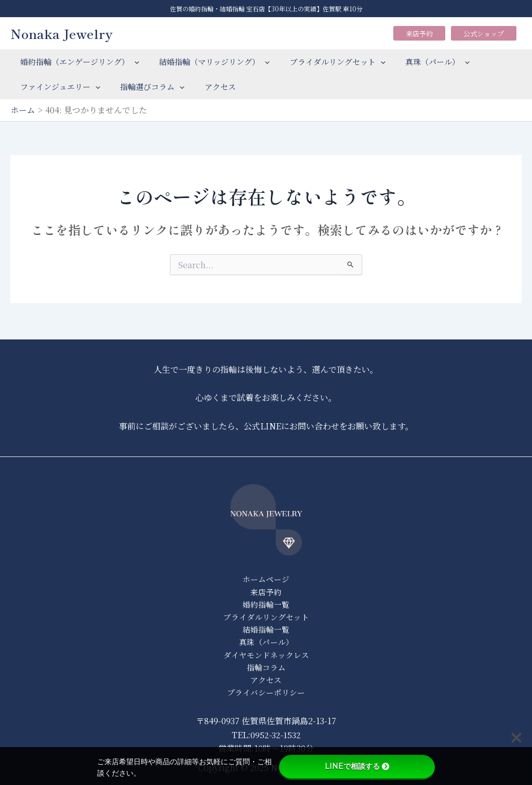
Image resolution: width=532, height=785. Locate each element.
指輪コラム (266, 667)
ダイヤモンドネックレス (266, 654)
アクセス (209, 87)
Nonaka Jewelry (62, 33)
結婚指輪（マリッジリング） (208, 62)
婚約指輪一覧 (266, 602)
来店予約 (419, 34)
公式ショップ (484, 34)
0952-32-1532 (276, 735)
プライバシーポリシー (266, 692)
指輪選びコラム (146, 87)
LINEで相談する (357, 766)
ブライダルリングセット (327, 62)
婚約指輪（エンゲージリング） (78, 62)
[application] (132, 62)
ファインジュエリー (58, 87)
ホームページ (266, 576)
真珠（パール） (422, 62)
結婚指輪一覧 (266, 628)
